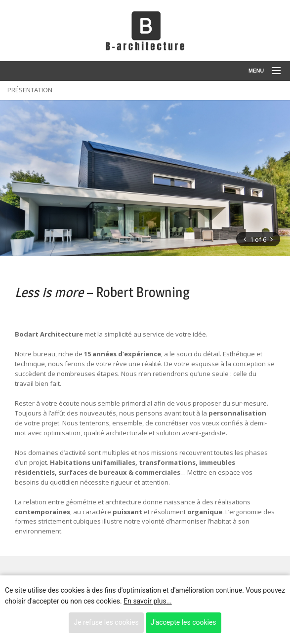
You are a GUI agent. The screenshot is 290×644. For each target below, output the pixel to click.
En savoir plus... (147, 601)
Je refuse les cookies (106, 622)
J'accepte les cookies (184, 622)
